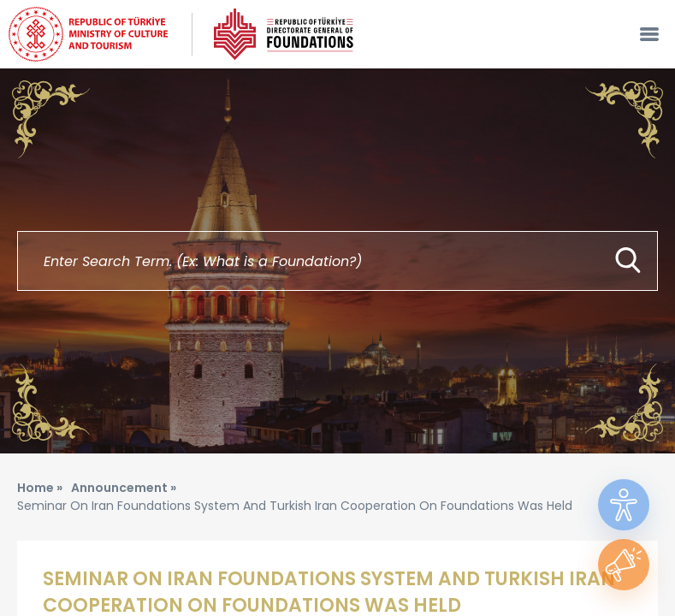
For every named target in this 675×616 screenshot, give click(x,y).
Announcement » (124, 488)
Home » (40, 488)
